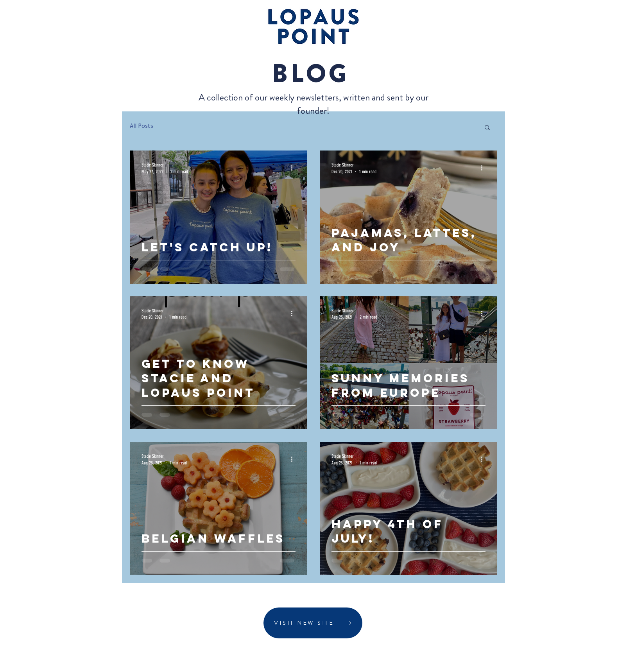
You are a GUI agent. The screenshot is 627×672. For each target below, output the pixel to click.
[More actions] (294, 168)
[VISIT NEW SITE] (313, 623)
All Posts (142, 127)
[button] (487, 128)
